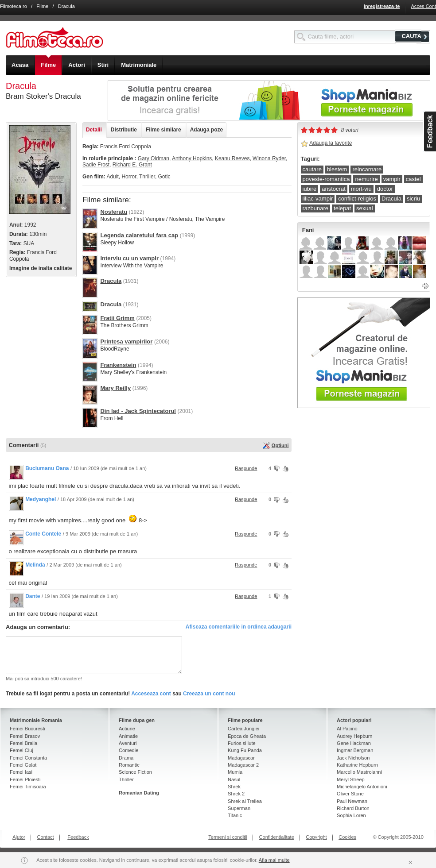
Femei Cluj (21, 750)
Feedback (78, 837)
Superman (239, 808)
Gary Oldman (154, 158)
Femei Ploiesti (25, 779)
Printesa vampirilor (126, 341)
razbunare (316, 208)
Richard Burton (353, 808)
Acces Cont (423, 6)
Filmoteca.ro (14, 6)
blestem (337, 169)
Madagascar (241, 758)
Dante (33, 596)
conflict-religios (357, 199)
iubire (310, 189)
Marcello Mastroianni (359, 772)
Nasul (234, 779)
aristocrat (333, 189)
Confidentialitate (277, 837)
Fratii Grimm (117, 318)
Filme (42, 6)
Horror (129, 177)
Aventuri (128, 743)
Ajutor (19, 837)
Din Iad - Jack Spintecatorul (138, 411)
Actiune (127, 729)
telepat (342, 208)
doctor (385, 189)
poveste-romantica (326, 179)
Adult (112, 177)
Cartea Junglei (243, 729)
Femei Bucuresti (27, 729)
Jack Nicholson (353, 758)
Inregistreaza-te (382, 6)
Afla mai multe (274, 860)
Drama (126, 758)
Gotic (164, 177)
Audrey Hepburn (354, 736)
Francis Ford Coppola (126, 147)
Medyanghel (41, 499)
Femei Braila (23, 743)
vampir (392, 179)
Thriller (147, 177)
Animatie (128, 736)
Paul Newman (352, 801)
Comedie (128, 750)
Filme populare (245, 720)
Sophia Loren (351, 815)
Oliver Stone (350, 794)
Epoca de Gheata (247, 736)
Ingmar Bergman (355, 750)
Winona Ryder (269, 158)
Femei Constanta (28, 758)
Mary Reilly (115, 388)
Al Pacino (347, 729)
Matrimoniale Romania (36, 720)
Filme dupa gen (137, 720)
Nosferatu (114, 212)
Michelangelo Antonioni (362, 787)
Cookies (347, 837)
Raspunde (246, 468)
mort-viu (361, 189)
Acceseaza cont (151, 694)
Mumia (235, 772)
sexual (365, 208)
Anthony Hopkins (192, 158)
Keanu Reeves (232, 158)
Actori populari (354, 720)
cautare (312, 169)
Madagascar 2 (243, 765)
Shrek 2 (236, 794)
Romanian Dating (139, 793)
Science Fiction (135, 772)
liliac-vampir (318, 199)
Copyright (316, 837)
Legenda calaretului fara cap (139, 235)
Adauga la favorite (331, 143)
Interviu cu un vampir (129, 258)
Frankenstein (118, 365)
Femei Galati (24, 765)
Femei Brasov (25, 736)
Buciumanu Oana (47, 468)
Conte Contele (43, 534)
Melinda (35, 565)
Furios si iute (242, 743)
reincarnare (367, 169)
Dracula (111, 281)
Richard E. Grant (132, 165)
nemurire (366, 179)
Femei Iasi (21, 772)
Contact (46, 837)
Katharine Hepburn (357, 765)
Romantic (129, 765)
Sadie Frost (96, 165)
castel (413, 179)
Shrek (234, 787)
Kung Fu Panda (245, 750)
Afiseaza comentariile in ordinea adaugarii (239, 627)
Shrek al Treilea (245, 801)
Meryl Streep (351, 779)
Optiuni (280, 445)
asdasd (430, 131)
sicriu (413, 199)
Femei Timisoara (28, 787)
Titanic (235, 815)
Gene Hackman (354, 743)
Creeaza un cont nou (209, 694)
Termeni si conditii (228, 837)
